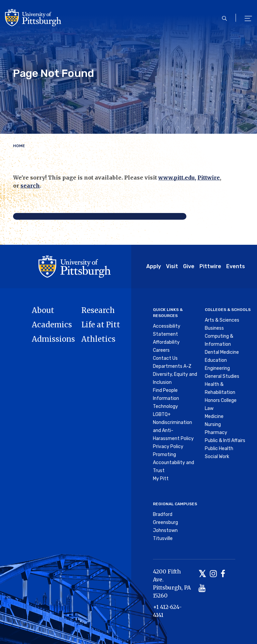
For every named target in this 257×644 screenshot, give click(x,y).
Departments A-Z (172, 366)
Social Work (217, 457)
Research (98, 310)
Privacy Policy (168, 447)
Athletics (98, 339)
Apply (154, 266)
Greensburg (165, 522)
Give (189, 266)
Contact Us (165, 358)
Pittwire (209, 178)
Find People (165, 390)
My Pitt (161, 479)
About (43, 310)
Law (209, 408)
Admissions (53, 339)
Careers (161, 350)
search (30, 186)
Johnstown (165, 530)
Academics (52, 325)
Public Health (219, 449)
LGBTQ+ (162, 414)
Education (216, 360)
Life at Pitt (101, 325)
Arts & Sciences (222, 320)
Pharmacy (216, 433)
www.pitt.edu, (177, 178)
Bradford (163, 514)
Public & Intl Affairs (225, 441)
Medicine (214, 416)
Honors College (221, 400)
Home (19, 146)
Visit (172, 266)
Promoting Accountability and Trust (174, 463)
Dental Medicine (222, 352)
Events (236, 266)
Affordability (166, 342)
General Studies (222, 376)
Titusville (163, 539)
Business (214, 328)
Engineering (217, 368)
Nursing (213, 424)
